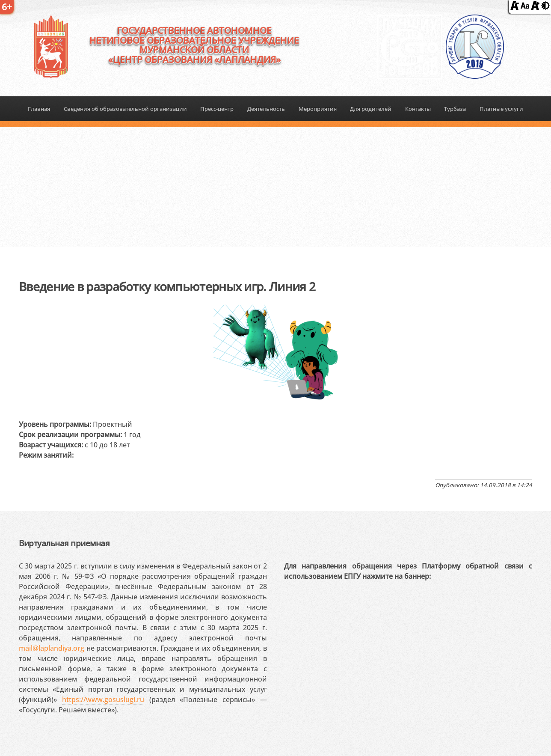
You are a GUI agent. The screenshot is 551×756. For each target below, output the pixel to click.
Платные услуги (501, 109)
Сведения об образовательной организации (125, 109)
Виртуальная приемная (64, 543)
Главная (39, 109)
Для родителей (371, 109)
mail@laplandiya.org (52, 648)
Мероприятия (318, 109)
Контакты (418, 109)
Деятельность (266, 109)
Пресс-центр (217, 109)
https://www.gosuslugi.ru (103, 699)
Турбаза (455, 109)
